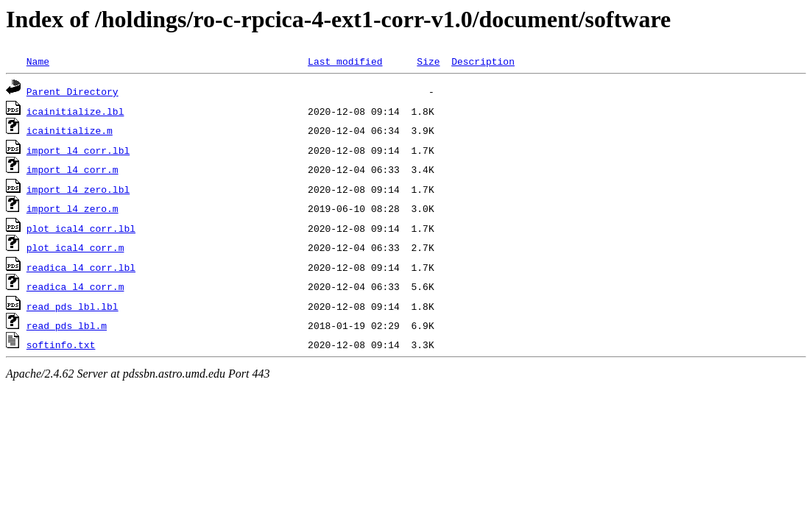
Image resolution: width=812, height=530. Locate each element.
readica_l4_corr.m (75, 286)
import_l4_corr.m (73, 169)
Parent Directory (73, 91)
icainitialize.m (70, 130)
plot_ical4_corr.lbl (81, 228)
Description (483, 61)
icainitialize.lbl (75, 111)
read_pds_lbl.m (67, 325)
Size (428, 61)
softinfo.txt (61, 344)
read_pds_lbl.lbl (73, 306)
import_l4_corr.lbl (78, 150)
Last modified (345, 61)
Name (38, 61)
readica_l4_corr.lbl (81, 267)
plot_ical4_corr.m (75, 247)
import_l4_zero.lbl (78, 189)
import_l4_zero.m (73, 208)
